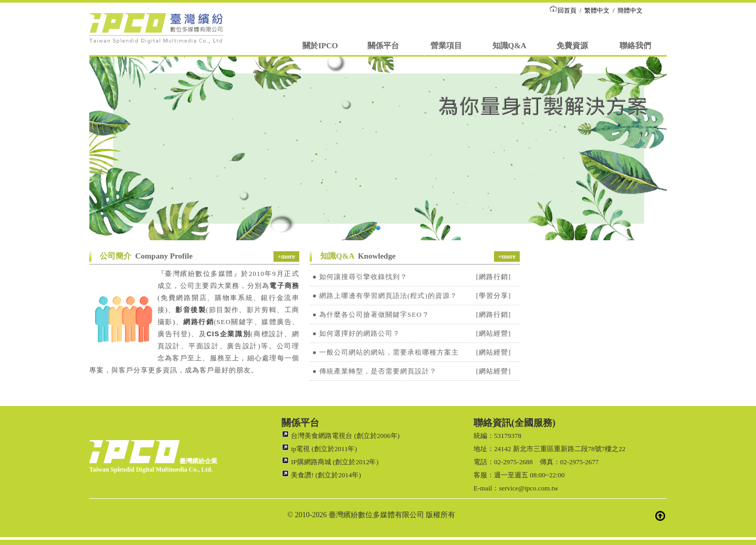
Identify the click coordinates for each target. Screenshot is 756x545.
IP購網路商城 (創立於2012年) (330, 462)
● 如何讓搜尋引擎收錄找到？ (360, 277)
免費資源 (572, 46)
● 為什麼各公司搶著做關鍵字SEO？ (371, 314)
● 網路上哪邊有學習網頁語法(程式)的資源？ (385, 296)
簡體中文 (630, 10)
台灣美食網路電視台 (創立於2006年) (340, 436)
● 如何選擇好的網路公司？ (356, 333)
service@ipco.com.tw (528, 488)
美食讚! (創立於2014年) (321, 475)
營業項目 (446, 46)
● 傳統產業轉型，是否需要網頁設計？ (375, 371)
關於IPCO (320, 46)
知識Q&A (510, 46)
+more (286, 257)
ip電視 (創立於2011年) (319, 449)
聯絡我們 (635, 46)
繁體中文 (597, 10)
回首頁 (563, 10)
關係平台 (383, 46)
